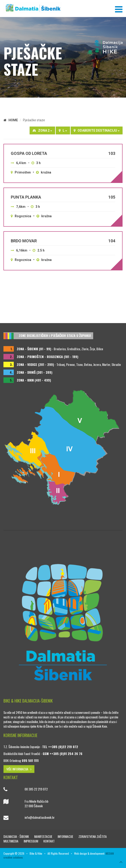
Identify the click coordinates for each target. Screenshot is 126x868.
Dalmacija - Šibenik (17, 836)
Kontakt (49, 841)
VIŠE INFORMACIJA (19, 769)
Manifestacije (44, 836)
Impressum (31, 841)
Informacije (66, 836)
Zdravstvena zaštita (93, 836)
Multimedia (11, 841)
